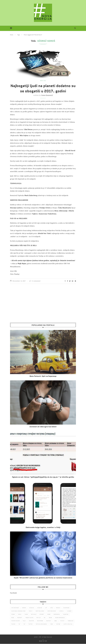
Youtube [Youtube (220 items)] (59, 624)
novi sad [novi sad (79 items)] (39, 618)
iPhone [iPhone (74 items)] (49, 615)
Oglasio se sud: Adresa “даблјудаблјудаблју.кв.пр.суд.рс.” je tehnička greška (43, 477)
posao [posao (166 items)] (24, 621)
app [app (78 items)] (46, 608)
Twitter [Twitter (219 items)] (31, 624)
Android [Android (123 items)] (24, 608)
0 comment (35, 281)
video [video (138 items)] (52, 624)
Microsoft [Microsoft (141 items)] (20, 618)
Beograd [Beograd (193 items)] (59, 608)
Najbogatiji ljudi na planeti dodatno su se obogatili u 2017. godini (43, 88)
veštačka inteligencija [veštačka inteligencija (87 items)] (42, 624)
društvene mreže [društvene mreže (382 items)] (52, 611)
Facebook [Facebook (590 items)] (69, 611)
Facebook (13, 593)
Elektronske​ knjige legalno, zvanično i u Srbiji (43, 527)
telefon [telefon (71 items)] (13, 624)
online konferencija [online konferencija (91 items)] (60, 618)
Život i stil (43, 81)
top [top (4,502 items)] (24, 624)
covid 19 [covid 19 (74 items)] (31, 611)
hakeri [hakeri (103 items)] (26, 615)
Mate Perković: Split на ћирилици (43, 376)
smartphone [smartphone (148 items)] (40, 621)
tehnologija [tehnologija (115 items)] (71, 621)
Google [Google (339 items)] (20, 615)
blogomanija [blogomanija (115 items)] (67, 608)
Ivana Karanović (47, 95)
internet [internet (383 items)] (42, 615)
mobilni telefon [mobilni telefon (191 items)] (30, 618)
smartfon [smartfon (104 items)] (31, 621)
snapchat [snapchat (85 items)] (49, 621)
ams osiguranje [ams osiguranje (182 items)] (15, 608)
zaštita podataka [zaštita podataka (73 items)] (68, 624)
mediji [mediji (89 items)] (13, 618)
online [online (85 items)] (51, 618)
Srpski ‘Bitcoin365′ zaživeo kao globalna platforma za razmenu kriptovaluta (43, 578)
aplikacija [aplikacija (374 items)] (32, 608)
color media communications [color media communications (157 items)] (18, 611)
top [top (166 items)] (19, 624)
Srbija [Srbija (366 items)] (56, 621)
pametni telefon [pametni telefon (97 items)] (15, 621)
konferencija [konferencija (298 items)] (57, 615)
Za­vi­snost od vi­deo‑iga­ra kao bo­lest (43, 427)
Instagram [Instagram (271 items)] (34, 615)
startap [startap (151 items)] (63, 621)
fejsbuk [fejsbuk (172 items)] (13, 615)
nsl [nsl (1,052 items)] (45, 618)
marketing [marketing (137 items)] (66, 615)
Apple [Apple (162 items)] (52, 608)
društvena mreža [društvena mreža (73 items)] (40, 611)
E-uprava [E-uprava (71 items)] (62, 611)
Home (12, 35)
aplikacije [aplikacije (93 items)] (40, 608)
